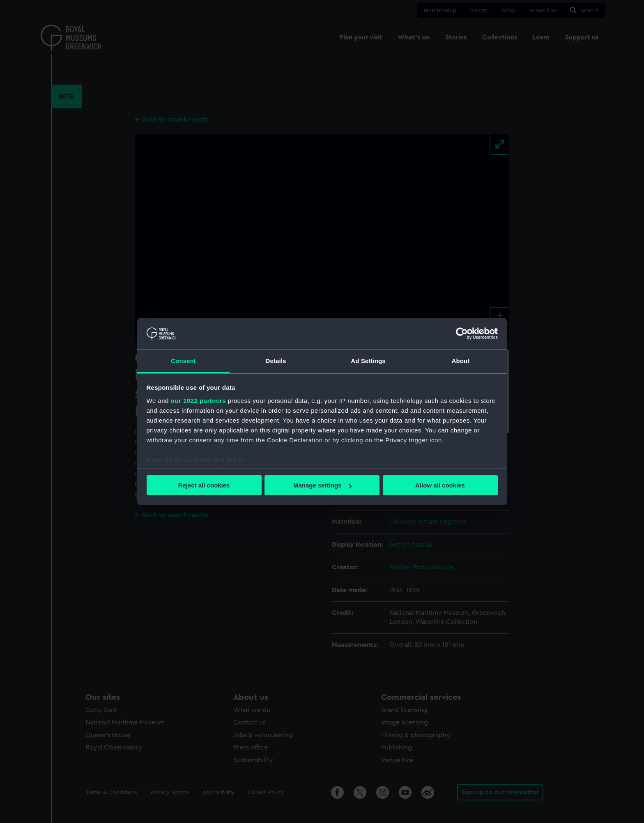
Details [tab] (276, 361)
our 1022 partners (198, 401)
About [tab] (461, 361)
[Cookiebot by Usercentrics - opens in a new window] (462, 333)
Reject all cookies (204, 485)
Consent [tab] (183, 361)
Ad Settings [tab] (368, 361)
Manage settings (322, 485)
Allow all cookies (440, 485)
